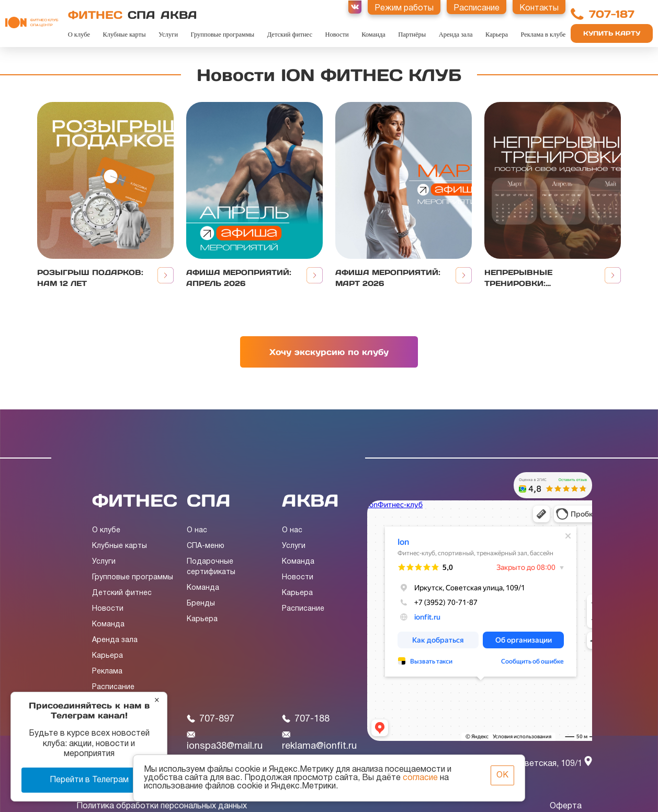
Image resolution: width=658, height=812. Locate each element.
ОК (502, 775)
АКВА (179, 15)
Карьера (497, 35)
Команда (373, 35)
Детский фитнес (290, 35)
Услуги (168, 35)
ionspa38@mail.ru (225, 741)
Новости (337, 35)
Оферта (566, 806)
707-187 (612, 14)
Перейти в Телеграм (89, 780)
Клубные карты (124, 35)
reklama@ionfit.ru (319, 741)
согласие (420, 778)
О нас (197, 530)
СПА (141, 15)
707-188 (306, 719)
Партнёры (412, 35)
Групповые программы (223, 35)
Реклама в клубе (543, 35)
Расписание (113, 687)
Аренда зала (456, 35)
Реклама (107, 672)
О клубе (79, 35)
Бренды (201, 604)
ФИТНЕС (95, 15)
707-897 (211, 719)
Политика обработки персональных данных (162, 806)
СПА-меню (206, 546)
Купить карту (612, 33)
